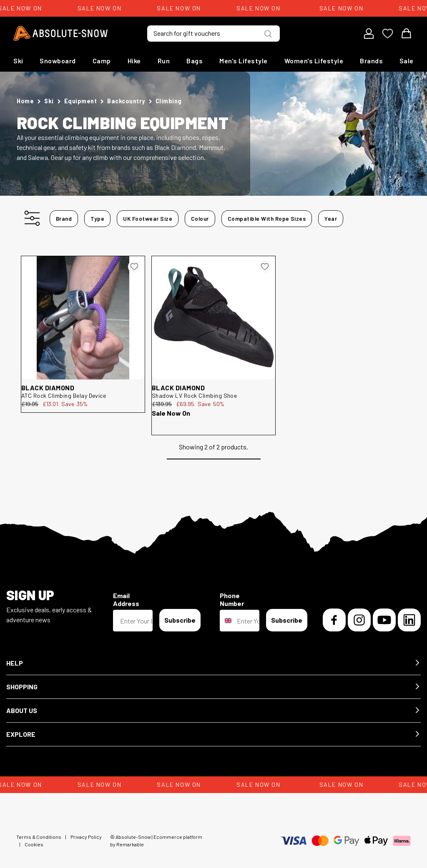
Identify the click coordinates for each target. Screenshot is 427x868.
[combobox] (226, 621)
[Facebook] (334, 620)
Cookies (34, 844)
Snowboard (58, 61)
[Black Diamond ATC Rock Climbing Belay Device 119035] (83, 318)
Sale (407, 61)
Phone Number (232, 599)
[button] (213, 663)
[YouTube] (384, 620)
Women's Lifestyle (314, 61)
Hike (134, 61)
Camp (102, 61)
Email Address (126, 599)
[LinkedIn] (409, 620)
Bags (195, 61)
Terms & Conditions (39, 837)
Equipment (81, 101)
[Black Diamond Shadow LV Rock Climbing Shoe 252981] (213, 318)
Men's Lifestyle (244, 61)
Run (164, 61)
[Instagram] (359, 620)
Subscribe (180, 620)
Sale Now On (171, 413)
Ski (18, 61)
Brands (371, 61)
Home (25, 101)
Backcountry (126, 101)
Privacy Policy (86, 837)
